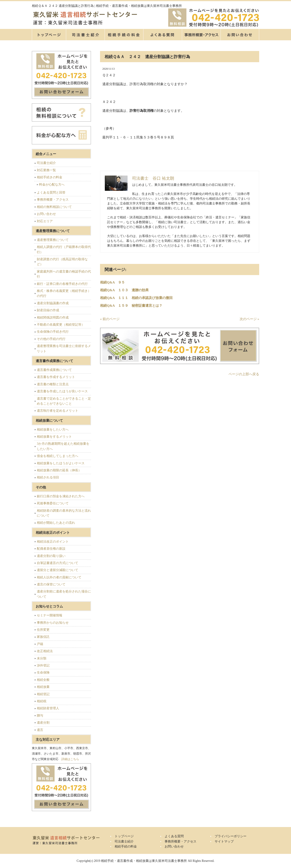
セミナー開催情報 (50, 615)
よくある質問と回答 (51, 193)
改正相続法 (45, 651)
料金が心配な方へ (52, 185)
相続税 (42, 701)
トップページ (49, 35)
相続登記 (43, 694)
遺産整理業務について (53, 240)
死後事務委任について (53, 503)
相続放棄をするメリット (54, 437)
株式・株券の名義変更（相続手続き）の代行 (64, 293)
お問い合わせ (46, 214)
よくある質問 (163, 35)
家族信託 (43, 637)
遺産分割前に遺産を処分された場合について (64, 594)
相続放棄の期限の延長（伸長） (59, 470)
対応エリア (45, 221)
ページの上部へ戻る (244, 374)
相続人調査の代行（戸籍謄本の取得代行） (64, 249)
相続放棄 (43, 687)
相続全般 (43, 680)
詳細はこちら (70, 759)
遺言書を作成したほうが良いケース (62, 391)
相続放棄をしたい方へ (53, 430)
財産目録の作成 (48, 310)
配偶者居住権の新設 (51, 549)
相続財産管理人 (48, 708)
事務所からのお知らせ (53, 623)
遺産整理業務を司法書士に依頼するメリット (64, 348)
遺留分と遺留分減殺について (58, 570)
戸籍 (40, 644)
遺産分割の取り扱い (51, 556)
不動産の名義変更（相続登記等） (61, 325)
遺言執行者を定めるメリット (58, 411)
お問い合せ (240, 35)
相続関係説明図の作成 (53, 318)
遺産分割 (43, 723)
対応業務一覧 (46, 170)
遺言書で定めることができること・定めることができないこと (64, 401)
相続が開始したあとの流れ (56, 523)
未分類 (42, 658)
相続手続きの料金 (50, 177)
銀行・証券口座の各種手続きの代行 (62, 284)
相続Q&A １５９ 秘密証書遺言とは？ (131, 306)
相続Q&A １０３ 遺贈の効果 (124, 290)
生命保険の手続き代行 (53, 332)
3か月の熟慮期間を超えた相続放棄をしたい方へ (63, 446)
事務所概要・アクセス (201, 35)
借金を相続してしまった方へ (58, 456)
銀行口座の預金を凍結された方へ (61, 496)
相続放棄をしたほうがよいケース (61, 463)
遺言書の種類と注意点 (53, 384)
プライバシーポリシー (231, 836)
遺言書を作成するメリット (56, 377)
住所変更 (43, 630)
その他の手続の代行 (51, 339)
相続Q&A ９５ (112, 282)
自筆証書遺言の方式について (58, 563)
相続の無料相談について (54, 207)
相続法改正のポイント (53, 542)
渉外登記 (43, 665)
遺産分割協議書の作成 (53, 303)
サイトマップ (224, 841)
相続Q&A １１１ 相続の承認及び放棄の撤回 (136, 298)
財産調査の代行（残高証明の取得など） (62, 262)
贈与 (40, 716)
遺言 (40, 730)
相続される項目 (48, 477)
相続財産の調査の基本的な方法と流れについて (64, 513)
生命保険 (43, 673)
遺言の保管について (51, 584)
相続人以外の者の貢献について (59, 577)
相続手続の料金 (124, 35)
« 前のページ (110, 319)
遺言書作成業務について (54, 370)
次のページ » (249, 319)
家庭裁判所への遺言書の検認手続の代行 (64, 274)
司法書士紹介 (85, 35)
